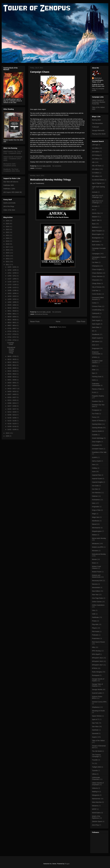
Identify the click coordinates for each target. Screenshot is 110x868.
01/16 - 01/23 (12, 424)
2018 (8, 244)
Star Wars (95, 727)
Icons (94, 472)
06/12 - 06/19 (12, 362)
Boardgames (96, 238)
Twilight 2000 (96, 767)
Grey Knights (96, 442)
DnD (94, 345)
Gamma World (97, 431)
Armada (95, 206)
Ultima (94, 774)
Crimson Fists (97, 306)
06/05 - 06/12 (12, 365)
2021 (8, 235)
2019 (8, 241)
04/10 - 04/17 (12, 389)
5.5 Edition (96, 173)
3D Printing (96, 155)
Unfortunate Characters (96, 778)
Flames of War (97, 389)
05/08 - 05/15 (12, 377)
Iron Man (95, 489)
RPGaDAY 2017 (97, 665)
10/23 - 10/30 (12, 293)
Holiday (95, 468)
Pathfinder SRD (9, 185)
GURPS (95, 457)
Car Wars (95, 262)
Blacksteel (98, 78)
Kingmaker (96, 507)
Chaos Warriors (97, 276)
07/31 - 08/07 (12, 328)
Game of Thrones (98, 421)
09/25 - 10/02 (12, 305)
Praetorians (96, 638)
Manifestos (96, 521)
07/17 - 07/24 (12, 334)
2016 (8, 250)
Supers (94, 737)
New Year (95, 595)
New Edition (96, 591)
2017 (8, 247)
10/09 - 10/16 (12, 299)
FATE (94, 380)
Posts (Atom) (62, 327)
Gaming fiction (97, 424)
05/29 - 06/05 (12, 368)
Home (58, 322)
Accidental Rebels (98, 180)
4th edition (96, 169)
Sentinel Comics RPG (99, 702)
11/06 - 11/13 (12, 287)
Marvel (94, 524)
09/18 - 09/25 (12, 308)
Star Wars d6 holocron (11, 182)
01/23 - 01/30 (12, 421)
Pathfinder (95, 617)
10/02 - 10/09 (12, 302)
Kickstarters (96, 500)
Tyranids (95, 771)
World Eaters (96, 813)
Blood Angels (96, 234)
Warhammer (96, 799)
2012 (8, 262)
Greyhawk (95, 445)
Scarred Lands (97, 693)
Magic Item (96, 517)
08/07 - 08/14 (12, 325)
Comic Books (96, 294)
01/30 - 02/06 (12, 418)
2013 (8, 259)
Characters (96, 280)
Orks (94, 610)
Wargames (96, 795)
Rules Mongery (97, 672)
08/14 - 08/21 (12, 323)
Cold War (95, 291)
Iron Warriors (96, 493)
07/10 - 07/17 (12, 337)
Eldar (94, 370)
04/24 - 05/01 (12, 383)
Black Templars (97, 231)
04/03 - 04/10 (12, 391)
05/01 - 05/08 (12, 380)
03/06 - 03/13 (12, 403)
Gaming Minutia (97, 428)
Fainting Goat (97, 377)
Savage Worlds (97, 689)
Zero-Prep (95, 825)
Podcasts (95, 635)
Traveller (95, 760)
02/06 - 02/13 (12, 415)
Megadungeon (97, 531)
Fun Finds (95, 414)
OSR (94, 614)
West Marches (97, 802)
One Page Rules (98, 598)
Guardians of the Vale (99, 452)
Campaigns (39, 168)
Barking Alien (96, 120)
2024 (8, 227)
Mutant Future (97, 572)
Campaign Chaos (40, 72)
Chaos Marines (97, 273)
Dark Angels (96, 320)
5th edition (96, 176)
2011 (8, 265)
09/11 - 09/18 (12, 311)
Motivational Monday (41, 314)
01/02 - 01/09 (12, 429)
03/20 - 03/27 (12, 397)
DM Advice (96, 341)
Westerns (95, 806)
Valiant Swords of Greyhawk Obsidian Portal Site (99, 102)
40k (93, 162)
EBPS (94, 366)
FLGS (94, 392)
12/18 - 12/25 (12, 270)
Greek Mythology (98, 438)
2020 (8, 238)
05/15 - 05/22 (12, 374)
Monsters (95, 551)
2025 (8, 224)
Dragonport (96, 348)
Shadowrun (96, 707)
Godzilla (95, 435)
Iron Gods (95, 486)
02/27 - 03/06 (12, 406)
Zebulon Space (97, 821)
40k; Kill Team (97, 166)
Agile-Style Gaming (98, 187)
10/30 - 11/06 (12, 290)
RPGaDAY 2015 (97, 661)
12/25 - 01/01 (12, 267)
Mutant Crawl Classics (96, 567)
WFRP (94, 809)
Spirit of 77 (96, 719)
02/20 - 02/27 (12, 409)
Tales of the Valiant (98, 741)
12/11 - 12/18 (12, 273)
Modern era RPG (98, 547)
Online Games (97, 602)
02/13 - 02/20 (12, 412)
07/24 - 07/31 (12, 331)
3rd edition (96, 159)
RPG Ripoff (96, 654)
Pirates (94, 621)
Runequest (96, 675)
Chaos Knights (97, 269)
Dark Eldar (96, 327)
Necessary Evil (97, 581)
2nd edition (96, 152)
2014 (8, 256)
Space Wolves (97, 716)
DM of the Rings (9, 206)
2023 (8, 229)
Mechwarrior (96, 528)
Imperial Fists (96, 475)
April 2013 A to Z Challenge (98, 202)
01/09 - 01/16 (12, 426)
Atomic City (96, 213)
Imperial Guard (97, 479)
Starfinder (95, 730)
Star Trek (95, 723)
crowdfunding (96, 310)
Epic (93, 373)
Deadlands (96, 334)
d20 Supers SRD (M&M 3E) (13, 192)
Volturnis (95, 788)
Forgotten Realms (98, 396)
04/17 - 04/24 (12, 386)
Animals (95, 192)
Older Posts (81, 322)
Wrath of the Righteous (96, 817)
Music (94, 563)
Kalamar (95, 496)
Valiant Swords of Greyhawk (98, 784)
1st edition (95, 148)
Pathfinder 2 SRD (9, 189)
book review (96, 245)
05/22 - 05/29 (12, 371)
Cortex (94, 303)
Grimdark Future (98, 449)
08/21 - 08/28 (12, 320)
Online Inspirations (98, 605)
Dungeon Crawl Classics (97, 362)
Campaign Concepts (99, 248)
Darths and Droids (9, 203)
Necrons (95, 584)
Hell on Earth (96, 461)
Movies (94, 559)
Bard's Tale (96, 220)
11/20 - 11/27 (12, 282)
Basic (94, 224)
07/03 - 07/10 (12, 340)
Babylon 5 (95, 217)
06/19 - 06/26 (12, 359)
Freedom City (97, 401)
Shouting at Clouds (98, 711)
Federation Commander (96, 385)
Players (95, 628)
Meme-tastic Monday (99, 538)
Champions (96, 266)
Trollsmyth (95, 127)
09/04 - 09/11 (12, 314)
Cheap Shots (96, 283)
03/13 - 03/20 (12, 400)
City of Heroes (97, 287)
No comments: (57, 166)
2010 (8, 433)
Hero (94, 465)
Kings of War (96, 510)
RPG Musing (96, 651)
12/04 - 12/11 (12, 276)
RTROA (95, 668)
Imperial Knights (97, 482)
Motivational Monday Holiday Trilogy (50, 180)
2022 (8, 232)
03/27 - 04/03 (12, 394)
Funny (94, 417)
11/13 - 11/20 (12, 285)
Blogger (67, 864)
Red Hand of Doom (98, 642)
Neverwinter (96, 588)
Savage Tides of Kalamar (97, 685)
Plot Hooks (96, 631)
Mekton (95, 535)
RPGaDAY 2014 (97, 658)
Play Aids (95, 624)
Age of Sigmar (97, 183)
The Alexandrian (97, 123)
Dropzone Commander (96, 353)
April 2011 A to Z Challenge (98, 196)
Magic (94, 514)
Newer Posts (35, 322)
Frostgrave (96, 410)
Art (93, 210)
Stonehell (95, 733)
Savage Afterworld (98, 130)
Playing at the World (99, 134)
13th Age (95, 145)
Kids (93, 503)
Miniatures (96, 544)
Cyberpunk (96, 313)
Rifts (94, 647)
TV (93, 763)
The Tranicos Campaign (96, 756)
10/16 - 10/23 (12, 296)
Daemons (95, 317)
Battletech (95, 227)
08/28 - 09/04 (12, 317)
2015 (8, 253)
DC (93, 331)
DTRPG (95, 357)
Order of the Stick (9, 210)
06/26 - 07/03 (12, 356)
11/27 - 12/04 (12, 279)
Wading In (95, 792)
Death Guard (96, 338)
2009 (8, 436)
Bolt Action (96, 241)
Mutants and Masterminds (96, 576)
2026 (8, 221)
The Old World (97, 751)
